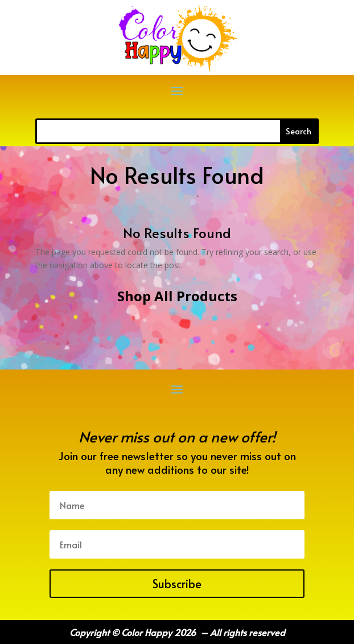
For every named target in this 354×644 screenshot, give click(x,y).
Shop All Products (177, 296)
